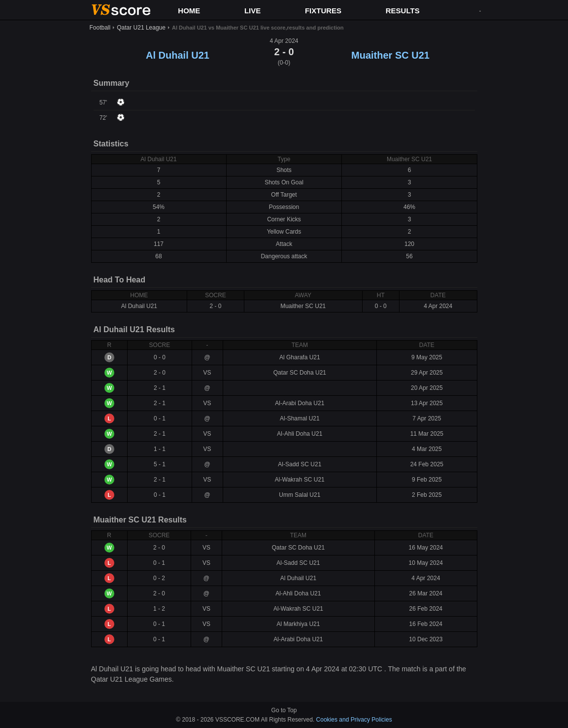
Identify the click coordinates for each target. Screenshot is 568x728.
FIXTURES (323, 11)
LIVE (252, 11)
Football (100, 28)
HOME (189, 11)
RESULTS (403, 11)
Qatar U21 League (141, 28)
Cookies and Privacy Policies (354, 720)
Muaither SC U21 (390, 55)
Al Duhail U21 (178, 55)
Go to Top (284, 710)
